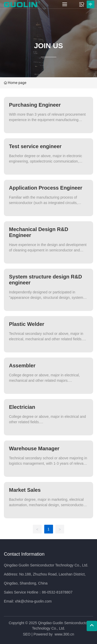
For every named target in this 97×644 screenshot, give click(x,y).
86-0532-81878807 (57, 592)
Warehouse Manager (34, 448)
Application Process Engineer (46, 188)
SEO (27, 634)
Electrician (22, 407)
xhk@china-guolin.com (33, 601)
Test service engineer (35, 146)
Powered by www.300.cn (54, 634)
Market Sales (25, 490)
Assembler (22, 366)
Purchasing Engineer (35, 105)
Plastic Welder (27, 324)
